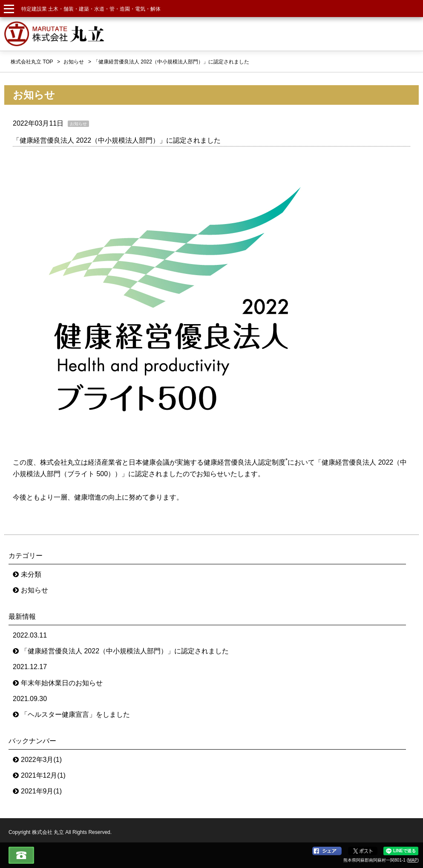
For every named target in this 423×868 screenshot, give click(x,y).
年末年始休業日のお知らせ (62, 683)
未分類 (31, 574)
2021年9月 (41, 791)
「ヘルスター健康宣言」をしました (75, 714)
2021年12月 (43, 775)
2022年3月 (41, 760)
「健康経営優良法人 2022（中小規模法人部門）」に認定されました (117, 140)
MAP (413, 860)
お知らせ (35, 590)
